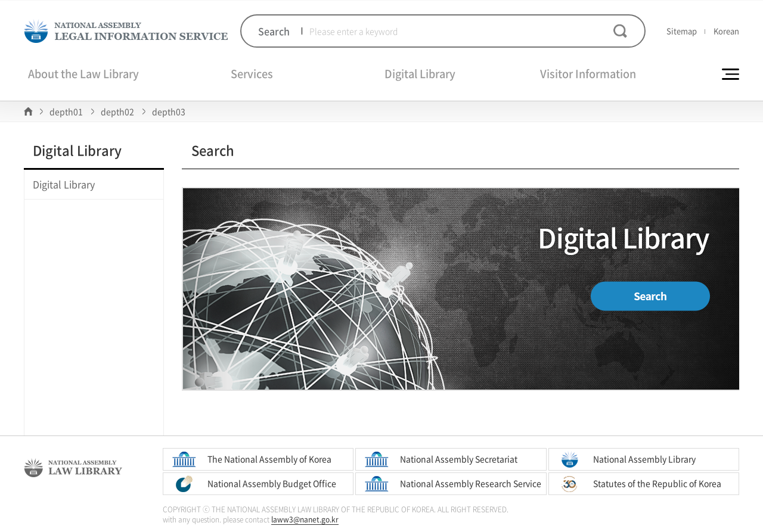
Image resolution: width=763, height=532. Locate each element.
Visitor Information (588, 74)
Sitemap (682, 31)
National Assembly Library (644, 459)
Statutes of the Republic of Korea (657, 483)
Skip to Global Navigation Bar (0, 0)
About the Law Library (83, 74)
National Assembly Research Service (471, 483)
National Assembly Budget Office (272, 483)
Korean (726, 31)
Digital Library (420, 74)
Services (252, 74)
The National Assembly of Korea (269, 459)
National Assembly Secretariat (459, 459)
